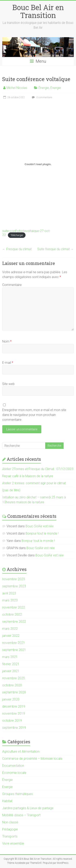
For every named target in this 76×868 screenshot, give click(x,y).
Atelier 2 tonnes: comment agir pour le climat (34, 483)
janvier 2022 (11, 636)
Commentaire (12, 285)
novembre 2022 (14, 607)
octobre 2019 (12, 721)
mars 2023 (10, 600)
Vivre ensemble (13, 843)
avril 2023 (9, 593)
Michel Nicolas (17, 88)
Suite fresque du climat (56, 249)
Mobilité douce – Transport (21, 815)
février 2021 (11, 664)
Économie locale (14, 773)
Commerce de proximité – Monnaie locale (32, 759)
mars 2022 (10, 629)
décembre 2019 (14, 706)
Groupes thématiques (18, 794)
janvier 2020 (11, 699)
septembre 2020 (14, 692)
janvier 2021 (11, 671)
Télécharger (17, 235)
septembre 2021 (14, 650)
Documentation (13, 766)
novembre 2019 (14, 713)
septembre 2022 (14, 622)
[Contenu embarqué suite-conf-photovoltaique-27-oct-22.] (38, 164)
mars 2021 (10, 657)
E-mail (8, 363)
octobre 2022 (12, 614)
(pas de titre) (11, 490)
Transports (10, 836)
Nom (7, 341)
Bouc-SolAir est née (40, 526)
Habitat (7, 801)
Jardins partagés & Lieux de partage (28, 808)
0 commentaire (41, 97)
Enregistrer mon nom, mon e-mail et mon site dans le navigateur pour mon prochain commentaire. (34, 415)
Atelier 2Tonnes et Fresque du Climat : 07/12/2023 (38, 469)
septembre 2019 (14, 728)
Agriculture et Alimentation (21, 751)
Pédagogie (10, 829)
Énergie (44, 88)
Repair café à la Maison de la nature (28, 476)
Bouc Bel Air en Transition (38, 11)
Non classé (10, 822)
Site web (8, 384)
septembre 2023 (14, 586)
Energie (56, 88)
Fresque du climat (17, 249)
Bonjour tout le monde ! (42, 533)
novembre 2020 (14, 678)
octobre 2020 (12, 685)
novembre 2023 (14, 579)
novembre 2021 (14, 643)
